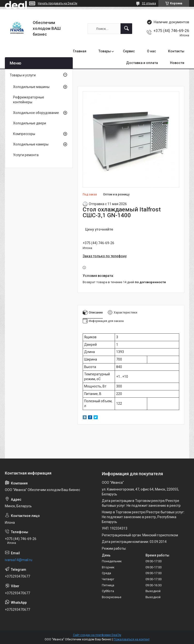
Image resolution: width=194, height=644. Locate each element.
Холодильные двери (30, 123)
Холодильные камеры (31, 144)
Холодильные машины (31, 87)
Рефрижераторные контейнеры (29, 100)
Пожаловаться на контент (132, 639)
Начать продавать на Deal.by (58, 3)
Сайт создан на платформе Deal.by (97, 635)
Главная (80, 51)
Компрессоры (24, 134)
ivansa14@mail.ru (19, 560)
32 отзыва (149, 3)
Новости (177, 63)
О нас (151, 51)
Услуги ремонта (26, 155)
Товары (105, 51)
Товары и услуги (23, 75)
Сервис (129, 51)
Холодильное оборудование (36, 113)
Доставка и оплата (142, 63)
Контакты (176, 51)
